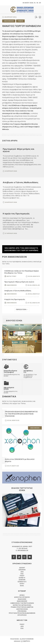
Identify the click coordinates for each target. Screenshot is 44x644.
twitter (19, 557)
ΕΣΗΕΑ (22, 10)
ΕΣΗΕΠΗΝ (22, 580)
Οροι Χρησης (22, 615)
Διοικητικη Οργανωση (22, 597)
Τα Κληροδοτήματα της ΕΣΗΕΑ (12, 373)
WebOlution (25, 641)
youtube (30, 557)
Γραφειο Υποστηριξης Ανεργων (22, 607)
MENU (4, 3)
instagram (24, 557)
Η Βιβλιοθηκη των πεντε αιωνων (22, 603)
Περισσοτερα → (22, 309)
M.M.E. (22, 586)
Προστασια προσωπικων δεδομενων (22, 613)
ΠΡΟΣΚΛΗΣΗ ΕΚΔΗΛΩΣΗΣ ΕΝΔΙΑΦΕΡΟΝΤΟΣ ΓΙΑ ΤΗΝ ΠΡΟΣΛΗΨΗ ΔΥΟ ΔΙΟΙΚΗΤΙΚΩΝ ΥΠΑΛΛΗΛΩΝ (21, 414)
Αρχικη (22, 595)
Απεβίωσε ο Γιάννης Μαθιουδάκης (21, 182)
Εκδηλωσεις (22, 599)
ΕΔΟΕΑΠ (22, 568)
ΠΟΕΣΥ (22, 576)
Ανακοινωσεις (9, 21)
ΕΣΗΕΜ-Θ (22, 578)
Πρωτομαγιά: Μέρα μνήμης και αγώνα (19, 150)
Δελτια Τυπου (11, 276)
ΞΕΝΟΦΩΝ (22, 570)
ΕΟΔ (22, 574)
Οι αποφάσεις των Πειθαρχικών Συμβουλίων (32, 374)
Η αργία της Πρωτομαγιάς (16, 214)
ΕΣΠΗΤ (22, 584)
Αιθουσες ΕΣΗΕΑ (14, 321)
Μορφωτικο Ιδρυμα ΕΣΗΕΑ (22, 605)
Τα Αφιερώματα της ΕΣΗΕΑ (12, 390)
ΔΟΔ (22, 572)
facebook (14, 557)
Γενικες (20, 21)
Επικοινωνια (22, 611)
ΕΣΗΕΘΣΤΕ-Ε (22, 582)
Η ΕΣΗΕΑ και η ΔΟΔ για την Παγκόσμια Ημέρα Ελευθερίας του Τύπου (22, 272)
